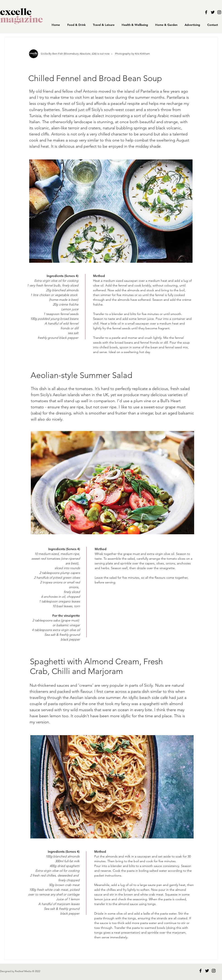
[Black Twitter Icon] (213, 12)
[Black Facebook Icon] (206, 12)
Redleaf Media (24, 971)
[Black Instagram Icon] (219, 12)
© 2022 (36, 971)
